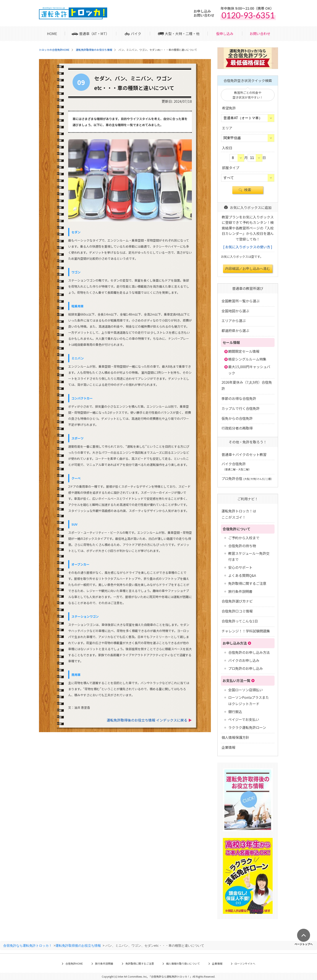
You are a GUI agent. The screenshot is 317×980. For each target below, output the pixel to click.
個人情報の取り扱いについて (183, 963)
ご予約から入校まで (244, 538)
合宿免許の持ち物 (242, 546)
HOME (52, 34)
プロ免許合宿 (247, 478)
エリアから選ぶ (234, 321)
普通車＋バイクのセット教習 (244, 454)
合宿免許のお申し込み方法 (249, 652)
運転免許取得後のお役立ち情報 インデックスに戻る (147, 720)
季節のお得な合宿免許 (239, 398)
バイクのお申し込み (244, 660)
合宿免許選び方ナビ (237, 601)
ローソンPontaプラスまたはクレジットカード (249, 700)
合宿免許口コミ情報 (237, 611)
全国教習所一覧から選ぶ (241, 301)
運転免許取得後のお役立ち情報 (78, 945)
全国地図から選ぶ (235, 311)
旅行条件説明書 (240, 591)
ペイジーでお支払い (244, 719)
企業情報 (228, 747)
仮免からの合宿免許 (237, 418)
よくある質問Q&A (242, 575)
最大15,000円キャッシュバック (249, 370)
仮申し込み (225, 34)
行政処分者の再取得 (237, 428)
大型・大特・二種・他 (182, 34)
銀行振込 (235, 712)
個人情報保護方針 (235, 737)
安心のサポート (240, 567)
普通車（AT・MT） (94, 34)
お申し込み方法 (235, 643)
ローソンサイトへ (245, 963)
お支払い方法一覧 (236, 680)
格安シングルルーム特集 (247, 359)
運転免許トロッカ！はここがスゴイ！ (239, 514)
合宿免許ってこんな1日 (240, 621)
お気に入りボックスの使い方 (248, 247)
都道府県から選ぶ (235, 330)
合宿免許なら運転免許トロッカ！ (28, 945)
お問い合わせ (260, 34)
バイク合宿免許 (236, 466)
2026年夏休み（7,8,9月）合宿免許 (247, 385)
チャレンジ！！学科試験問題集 (246, 631)
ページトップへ (304, 944)
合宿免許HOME (74, 963)
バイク (136, 34)
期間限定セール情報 (244, 351)
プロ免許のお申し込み (246, 668)
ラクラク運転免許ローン (247, 727)
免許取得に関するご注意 (247, 583)
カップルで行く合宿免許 (241, 408)
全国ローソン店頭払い (246, 690)
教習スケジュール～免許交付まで (249, 556)
